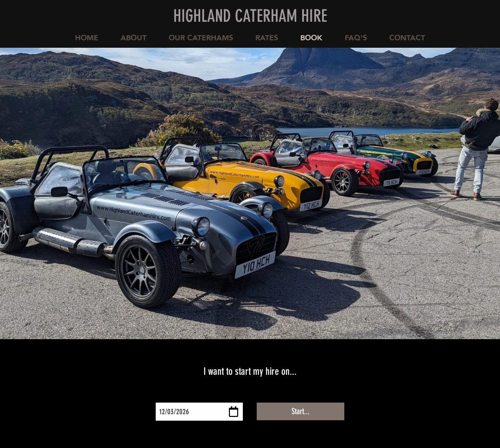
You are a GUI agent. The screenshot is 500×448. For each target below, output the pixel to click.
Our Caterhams (201, 38)
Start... (301, 411)
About (133, 38)
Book (311, 38)
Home (87, 38)
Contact (407, 38)
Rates (267, 38)
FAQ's (356, 38)
